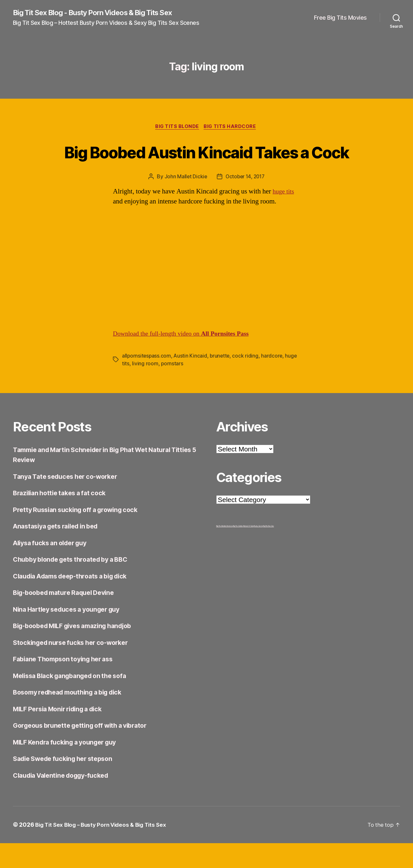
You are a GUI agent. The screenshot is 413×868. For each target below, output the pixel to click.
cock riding (247, 380)
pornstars (172, 388)
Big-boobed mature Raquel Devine (68, 618)
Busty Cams (258, 551)
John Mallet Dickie (184, 202)
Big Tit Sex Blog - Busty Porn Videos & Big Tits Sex (101, 13)
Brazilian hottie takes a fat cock (63, 518)
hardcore (274, 380)
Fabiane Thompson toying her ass (67, 684)
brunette (221, 380)
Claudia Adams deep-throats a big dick (76, 601)
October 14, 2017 (245, 202)
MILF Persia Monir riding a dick (62, 734)
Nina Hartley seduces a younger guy (71, 634)
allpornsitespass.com (147, 380)
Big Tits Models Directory (224, 551)
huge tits (284, 217)
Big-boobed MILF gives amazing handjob (79, 651)
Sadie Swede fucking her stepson (67, 784)
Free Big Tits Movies (340, 18)
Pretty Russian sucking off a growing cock (80, 534)
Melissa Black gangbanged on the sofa (75, 700)
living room (145, 388)
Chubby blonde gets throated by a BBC (76, 584)
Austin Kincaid (191, 380)
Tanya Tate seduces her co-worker (69, 501)
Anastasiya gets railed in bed (60, 551)
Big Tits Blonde (177, 128)
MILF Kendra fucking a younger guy (70, 767)
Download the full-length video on (186, 358)
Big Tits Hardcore (232, 128)
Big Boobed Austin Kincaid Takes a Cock (206, 164)
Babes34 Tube (249, 551)
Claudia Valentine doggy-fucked (65, 800)
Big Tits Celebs (238, 551)
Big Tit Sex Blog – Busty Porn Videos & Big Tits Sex (105, 850)
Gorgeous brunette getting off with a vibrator (86, 750)
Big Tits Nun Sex (268, 551)
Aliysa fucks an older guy (54, 568)
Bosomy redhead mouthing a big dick (73, 717)
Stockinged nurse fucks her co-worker (75, 667)
